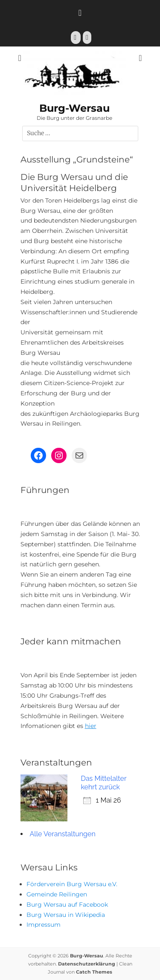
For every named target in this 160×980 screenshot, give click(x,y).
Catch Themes (94, 972)
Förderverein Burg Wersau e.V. (72, 884)
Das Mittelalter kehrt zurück (104, 783)
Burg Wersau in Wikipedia (66, 915)
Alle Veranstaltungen (63, 834)
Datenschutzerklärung (87, 964)
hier (91, 726)
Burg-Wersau (74, 108)
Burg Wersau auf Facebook (67, 905)
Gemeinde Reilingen (57, 894)
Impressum (44, 925)
